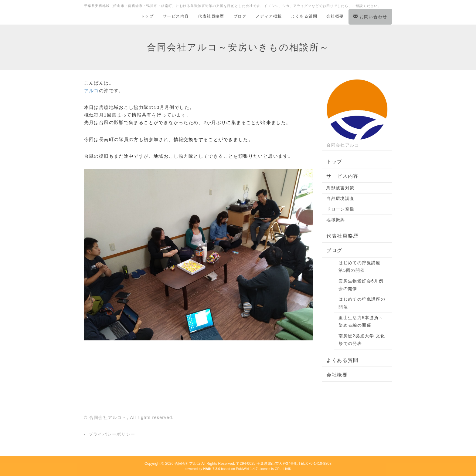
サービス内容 (176, 16)
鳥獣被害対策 (340, 188)
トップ (147, 16)
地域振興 (336, 220)
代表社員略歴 (211, 16)
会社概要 (335, 16)
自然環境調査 (340, 198)
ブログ (240, 16)
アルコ (92, 91)
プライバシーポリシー (112, 434)
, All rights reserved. (150, 417)
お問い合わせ (370, 17)
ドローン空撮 (340, 209)
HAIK (287, 469)
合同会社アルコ (187, 464)
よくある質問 (304, 16)
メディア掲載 (269, 16)
